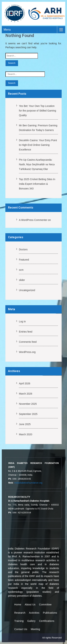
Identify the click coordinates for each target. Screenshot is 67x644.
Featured (24, 260)
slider (22, 280)
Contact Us (21, 629)
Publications (50, 613)
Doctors (23, 249)
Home (18, 605)
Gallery (31, 621)
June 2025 (25, 424)
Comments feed (28, 342)
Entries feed (26, 332)
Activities (34, 613)
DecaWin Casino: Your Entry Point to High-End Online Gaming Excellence (38, 145)
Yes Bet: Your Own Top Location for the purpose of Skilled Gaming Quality (38, 111)
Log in (22, 321)
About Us (30, 605)
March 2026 (26, 394)
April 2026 (25, 383)
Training (19, 621)
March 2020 (26, 434)
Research (20, 613)
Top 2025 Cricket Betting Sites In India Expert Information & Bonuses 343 (37, 184)
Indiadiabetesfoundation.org (28, 483)
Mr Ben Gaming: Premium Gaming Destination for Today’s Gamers (38, 128)
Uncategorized (27, 290)
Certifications (47, 621)
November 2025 (28, 404)
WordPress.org (27, 352)
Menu (7, 30)
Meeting (35, 629)
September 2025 (28, 414)
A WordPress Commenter (33, 220)
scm (21, 270)
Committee (45, 605)
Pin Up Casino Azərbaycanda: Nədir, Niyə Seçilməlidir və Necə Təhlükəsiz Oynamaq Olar (37, 164)
